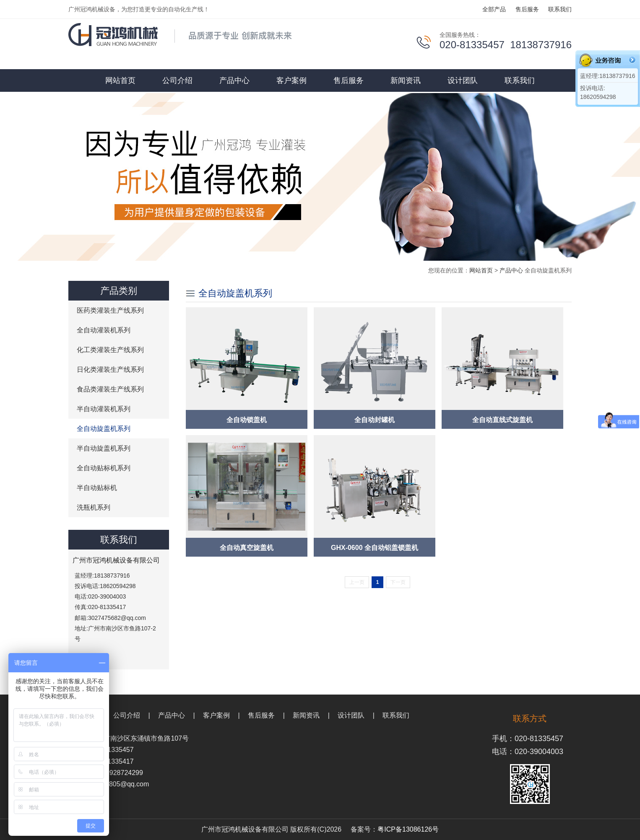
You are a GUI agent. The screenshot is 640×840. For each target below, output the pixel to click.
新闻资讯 (406, 80)
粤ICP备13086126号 (408, 829)
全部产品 (494, 9)
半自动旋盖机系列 (104, 448)
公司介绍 (177, 80)
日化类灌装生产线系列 (110, 369)
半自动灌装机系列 (104, 409)
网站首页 (120, 80)
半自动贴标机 (97, 488)
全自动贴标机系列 (104, 468)
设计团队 (463, 80)
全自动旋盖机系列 (104, 429)
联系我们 (560, 9)
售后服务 (527, 9)
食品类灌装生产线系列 (110, 389)
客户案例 (291, 80)
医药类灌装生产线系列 (110, 310)
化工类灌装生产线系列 (110, 350)
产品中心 (234, 80)
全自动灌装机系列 (104, 330)
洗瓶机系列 (94, 507)
